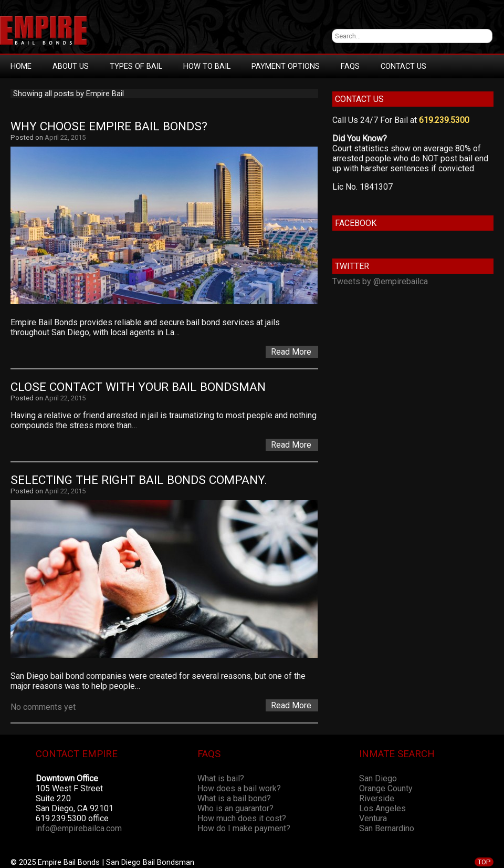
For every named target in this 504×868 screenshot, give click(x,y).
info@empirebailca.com (79, 828)
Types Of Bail (136, 66)
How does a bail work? (239, 788)
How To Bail (207, 66)
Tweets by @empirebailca (380, 281)
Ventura (373, 818)
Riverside (377, 798)
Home (21, 66)
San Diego (378, 778)
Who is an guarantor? (235, 808)
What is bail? (221, 778)
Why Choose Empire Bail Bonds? (109, 126)
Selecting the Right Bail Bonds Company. (139, 480)
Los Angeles (382, 808)
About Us (71, 66)
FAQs (350, 66)
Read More (291, 352)
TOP (484, 862)
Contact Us (403, 66)
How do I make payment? (244, 828)
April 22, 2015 (65, 137)
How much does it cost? (242, 818)
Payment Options (286, 66)
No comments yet (43, 707)
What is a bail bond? (234, 798)
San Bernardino (387, 828)
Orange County (386, 788)
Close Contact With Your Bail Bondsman (138, 387)
